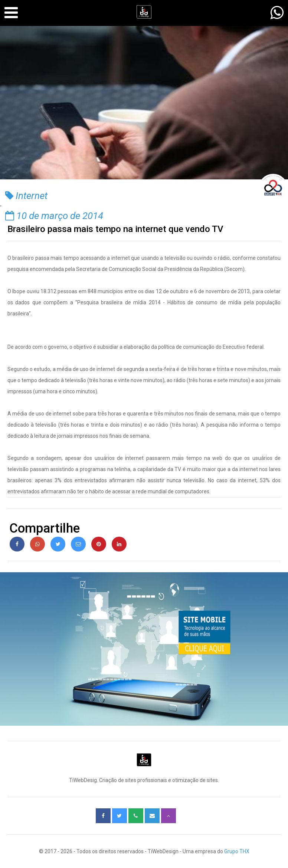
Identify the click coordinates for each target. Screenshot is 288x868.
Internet (26, 196)
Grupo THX (237, 851)
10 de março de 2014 (54, 216)
